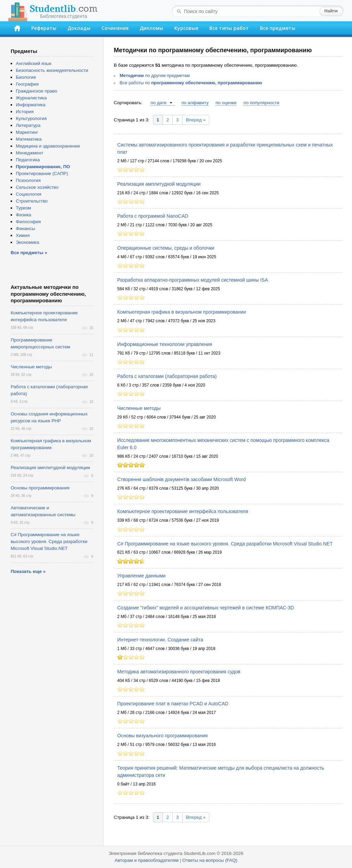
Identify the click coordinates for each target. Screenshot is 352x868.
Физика (24, 215)
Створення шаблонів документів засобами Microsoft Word (181, 479)
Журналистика (31, 98)
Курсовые (186, 28)
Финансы (25, 229)
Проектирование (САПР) (42, 173)
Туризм (23, 208)
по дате (159, 103)
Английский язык (34, 63)
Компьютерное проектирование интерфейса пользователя (183, 511)
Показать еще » (28, 571)
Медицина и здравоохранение (48, 146)
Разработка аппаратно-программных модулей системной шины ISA (193, 280)
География (27, 84)
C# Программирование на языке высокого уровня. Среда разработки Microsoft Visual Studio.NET (225, 544)
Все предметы (278, 28)
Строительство (32, 201)
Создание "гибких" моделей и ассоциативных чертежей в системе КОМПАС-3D (206, 608)
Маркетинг (27, 132)
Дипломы (151, 28)
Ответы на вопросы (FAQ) (210, 860)
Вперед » (196, 120)
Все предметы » (29, 253)
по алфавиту (195, 103)
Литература (28, 125)
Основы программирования (40, 488)
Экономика (27, 242)
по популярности (261, 103)
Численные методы (139, 408)
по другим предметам (155, 75)
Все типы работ (229, 28)
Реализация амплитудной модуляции (159, 184)
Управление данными (141, 576)
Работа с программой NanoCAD (153, 216)
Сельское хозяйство (37, 187)
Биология (26, 77)
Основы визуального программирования (162, 736)
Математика (29, 139)
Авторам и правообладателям (147, 860)
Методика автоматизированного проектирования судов (179, 672)
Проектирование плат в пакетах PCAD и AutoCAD (173, 704)
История (25, 112)
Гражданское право (36, 91)
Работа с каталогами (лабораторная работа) (167, 376)
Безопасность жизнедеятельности (52, 70)
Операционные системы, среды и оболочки (166, 248)
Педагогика (28, 160)
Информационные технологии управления (165, 344)
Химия (23, 235)
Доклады (79, 28)
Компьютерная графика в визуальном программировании (181, 312)
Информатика (31, 105)
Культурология (31, 118)
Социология (29, 194)
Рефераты (44, 28)
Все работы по (191, 83)
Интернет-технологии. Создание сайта (160, 640)
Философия (28, 222)
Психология (28, 180)
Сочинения (115, 28)
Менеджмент (30, 153)
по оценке (226, 103)
